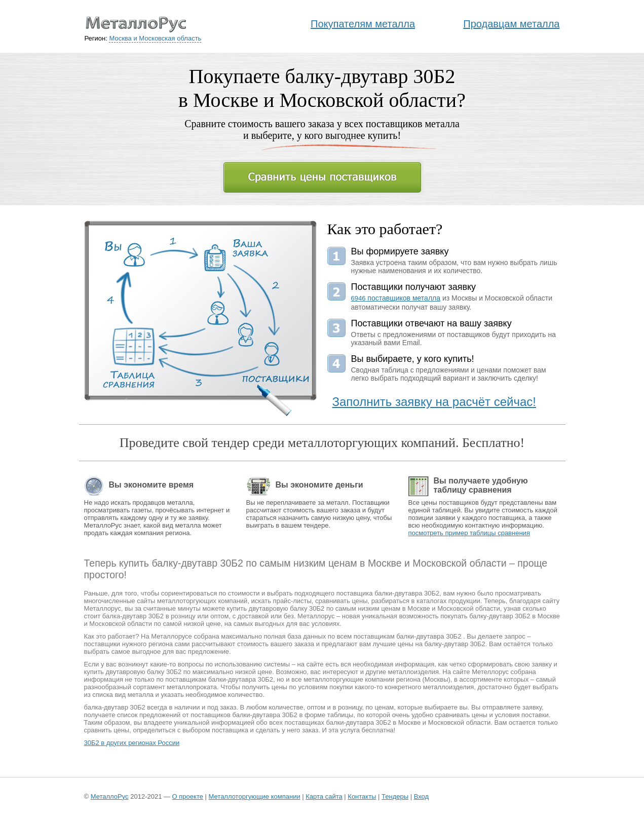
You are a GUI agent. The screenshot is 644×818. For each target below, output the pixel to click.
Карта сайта (324, 796)
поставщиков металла (396, 298)
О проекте (188, 796)
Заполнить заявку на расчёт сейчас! (434, 402)
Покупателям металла (363, 24)
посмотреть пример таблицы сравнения (469, 533)
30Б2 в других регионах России (132, 743)
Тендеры (395, 796)
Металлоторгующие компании (255, 796)
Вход (421, 796)
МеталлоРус (110, 796)
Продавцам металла (511, 24)
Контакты (362, 796)
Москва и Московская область (155, 38)
